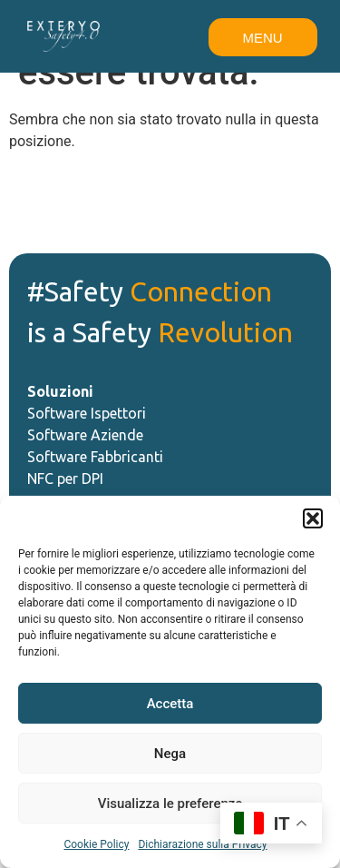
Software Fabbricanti (95, 457)
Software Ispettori (87, 413)
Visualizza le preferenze (170, 804)
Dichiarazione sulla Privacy (202, 844)
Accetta (170, 704)
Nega (170, 754)
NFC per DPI (65, 478)
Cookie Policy (96, 844)
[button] (313, 518)
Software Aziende (87, 435)
